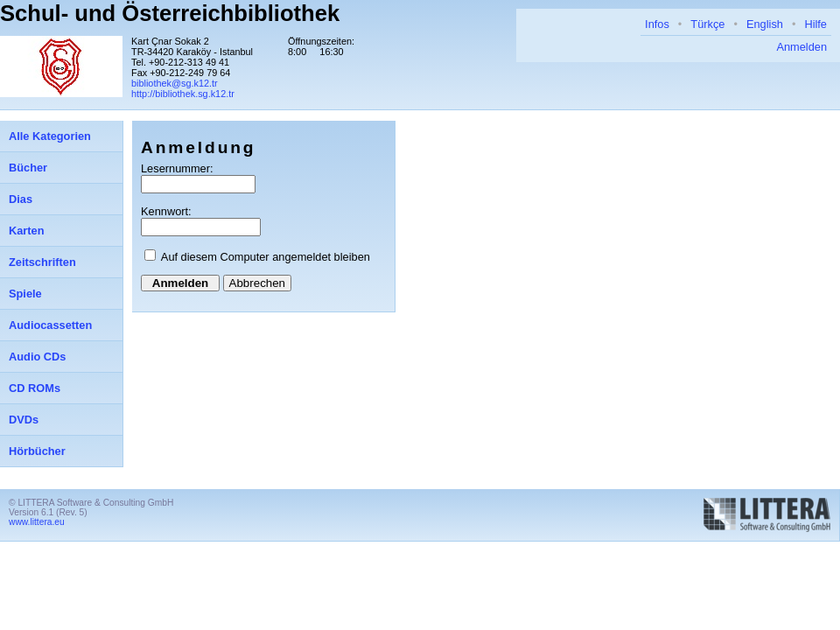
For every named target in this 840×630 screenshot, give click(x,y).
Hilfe (815, 24)
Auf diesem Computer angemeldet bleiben (266, 257)
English (765, 24)
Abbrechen (257, 283)
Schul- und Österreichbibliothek (170, 13)
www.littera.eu (37, 522)
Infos (657, 24)
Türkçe (707, 24)
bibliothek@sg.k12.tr (175, 83)
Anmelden (801, 47)
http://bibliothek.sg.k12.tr (183, 94)
